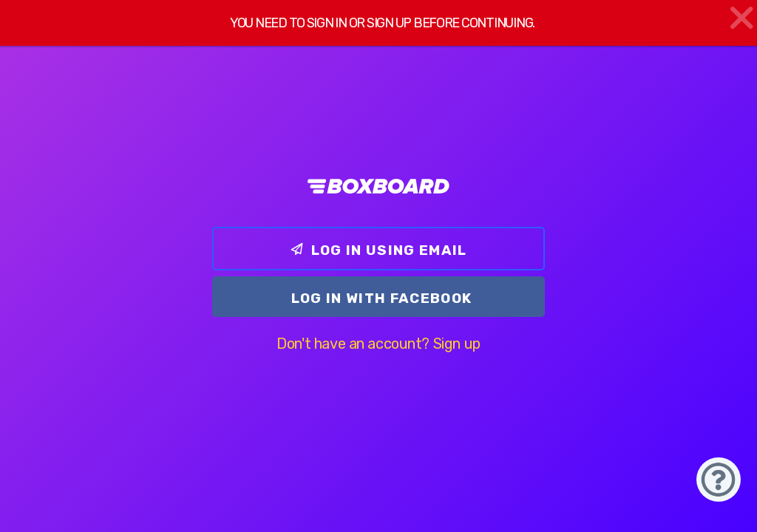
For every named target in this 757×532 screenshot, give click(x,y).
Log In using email (378, 250)
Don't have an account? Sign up (378, 344)
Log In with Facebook (382, 298)
